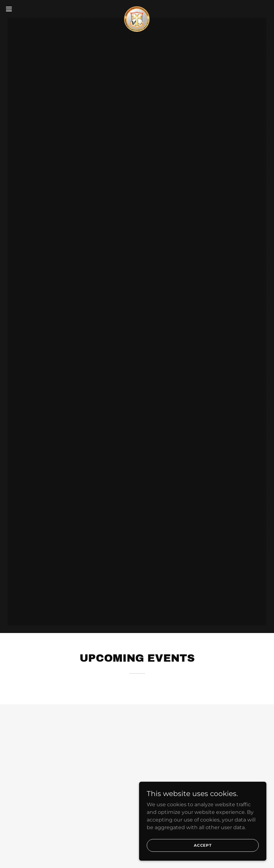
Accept (203, 845)
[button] (23, 9)
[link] (137, 9)
